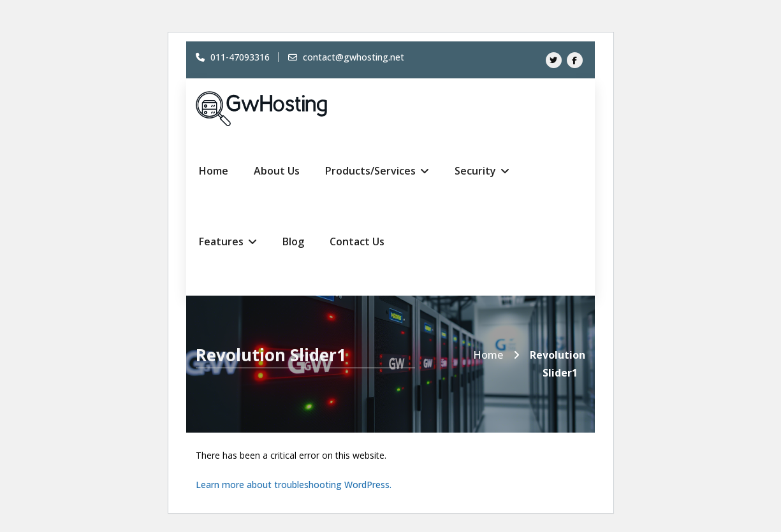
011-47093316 (233, 57)
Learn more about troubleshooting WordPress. (294, 485)
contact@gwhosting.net (346, 57)
